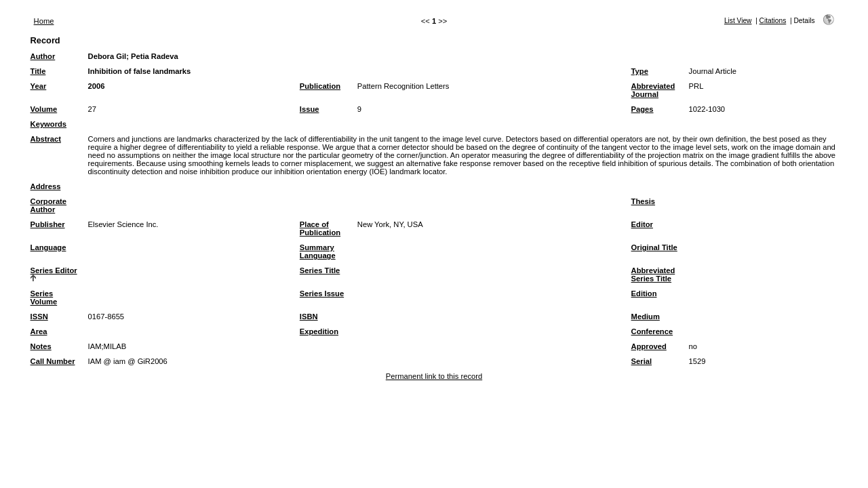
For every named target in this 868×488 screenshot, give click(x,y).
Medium (646, 317)
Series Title (320, 270)
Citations (773, 21)
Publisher (48, 224)
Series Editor (54, 270)
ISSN (39, 317)
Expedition (319, 331)
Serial (642, 361)
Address (46, 186)
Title (38, 71)
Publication (320, 86)
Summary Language (318, 251)
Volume (44, 109)
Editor (642, 224)
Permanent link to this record (434, 376)
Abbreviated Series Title (653, 274)
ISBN (309, 317)
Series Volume (44, 298)
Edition (644, 293)
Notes (41, 346)
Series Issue (322, 293)
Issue (310, 109)
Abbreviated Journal (653, 90)
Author (43, 56)
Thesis (643, 201)
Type (640, 71)
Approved (649, 346)
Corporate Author (48, 205)
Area (39, 331)
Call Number (53, 361)
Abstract (46, 139)
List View (738, 21)
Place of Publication (320, 228)
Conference (652, 331)
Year (39, 86)
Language (48, 247)
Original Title (654, 247)
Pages (643, 109)
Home (44, 21)
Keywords (48, 124)
